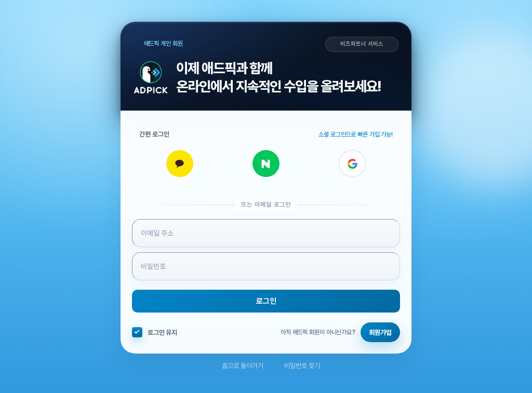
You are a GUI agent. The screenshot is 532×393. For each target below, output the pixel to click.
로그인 (266, 301)
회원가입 (380, 333)
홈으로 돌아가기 (238, 366)
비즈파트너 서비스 (362, 44)
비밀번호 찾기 (297, 366)
